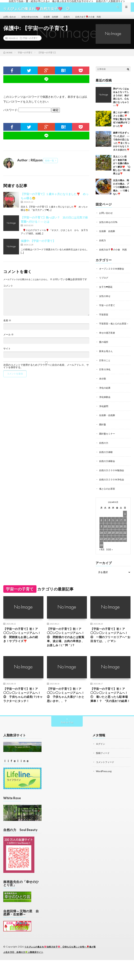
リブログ (104, 283)
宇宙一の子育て (30, 44)
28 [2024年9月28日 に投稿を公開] (121, 545)
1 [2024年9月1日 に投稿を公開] (125, 520)
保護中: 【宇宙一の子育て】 (38, 247)
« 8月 (102, 555)
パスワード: (27, 116)
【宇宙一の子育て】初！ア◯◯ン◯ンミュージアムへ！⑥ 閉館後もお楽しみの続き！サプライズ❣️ (23, 642)
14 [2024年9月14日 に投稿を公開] (121, 532)
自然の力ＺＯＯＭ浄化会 (113, 485)
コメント (8, 292)
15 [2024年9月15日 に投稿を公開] (125, 532)
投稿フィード (103, 773)
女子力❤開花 (106, 292)
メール (8, 341)
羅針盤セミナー (108, 440)
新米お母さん (106, 359)
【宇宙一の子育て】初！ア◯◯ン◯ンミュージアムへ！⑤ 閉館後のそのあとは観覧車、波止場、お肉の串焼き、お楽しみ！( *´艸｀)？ (66, 647)
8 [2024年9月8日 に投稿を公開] (125, 526)
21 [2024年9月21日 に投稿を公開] (121, 538)
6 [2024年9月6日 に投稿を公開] (117, 526)
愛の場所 (104, 350)
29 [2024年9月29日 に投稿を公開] (125, 545)
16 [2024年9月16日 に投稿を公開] (101, 538)
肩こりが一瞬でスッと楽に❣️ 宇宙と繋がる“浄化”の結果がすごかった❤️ (122, 125)
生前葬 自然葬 (57, 20)
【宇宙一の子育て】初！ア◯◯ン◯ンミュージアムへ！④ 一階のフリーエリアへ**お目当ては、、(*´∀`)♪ (110, 644)
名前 (7, 327)
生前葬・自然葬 (108, 422)
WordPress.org (104, 791)
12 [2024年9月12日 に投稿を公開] (113, 532)
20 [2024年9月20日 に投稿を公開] (117, 538)
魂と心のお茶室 (108, 495)
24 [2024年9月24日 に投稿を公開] (105, 545)
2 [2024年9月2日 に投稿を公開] (101, 526)
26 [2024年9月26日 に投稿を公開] (113, 545)
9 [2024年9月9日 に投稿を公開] (101, 532)
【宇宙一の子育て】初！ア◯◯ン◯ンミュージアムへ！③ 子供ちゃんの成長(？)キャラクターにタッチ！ (23, 712)
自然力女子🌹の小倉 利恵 (98, 20)
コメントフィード (106, 782)
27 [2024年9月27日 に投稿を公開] (117, 545)
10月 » (110, 555)
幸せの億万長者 (108, 341)
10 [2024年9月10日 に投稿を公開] (105, 532)
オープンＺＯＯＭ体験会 (113, 274)
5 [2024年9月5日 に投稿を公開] (113, 526)
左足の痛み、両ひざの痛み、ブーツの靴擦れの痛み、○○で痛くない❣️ (121, 193)
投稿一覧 (50, 167)
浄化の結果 (105, 395)
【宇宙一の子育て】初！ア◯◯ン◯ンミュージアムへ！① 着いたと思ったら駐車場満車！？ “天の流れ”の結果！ (110, 712)
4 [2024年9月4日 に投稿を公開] (109, 526)
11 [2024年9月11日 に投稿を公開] (109, 532)
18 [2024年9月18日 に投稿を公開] (109, 538)
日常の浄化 (105, 377)
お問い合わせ (11, 20)
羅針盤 (103, 431)
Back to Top (67, 743)
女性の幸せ (105, 301)
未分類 (103, 386)
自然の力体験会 (108, 467)
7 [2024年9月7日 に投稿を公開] (121, 526)
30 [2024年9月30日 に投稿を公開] (101, 551)
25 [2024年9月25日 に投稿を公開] (109, 545)
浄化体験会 (105, 404)
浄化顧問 (104, 413)
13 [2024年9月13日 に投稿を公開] (117, 532)
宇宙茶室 (104, 319)
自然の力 (104, 449)
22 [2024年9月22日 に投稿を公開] (125, 538)
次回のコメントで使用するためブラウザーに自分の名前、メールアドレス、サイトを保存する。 (46, 372)
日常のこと (105, 368)
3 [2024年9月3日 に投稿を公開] (105, 526)
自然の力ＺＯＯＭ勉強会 (113, 476)
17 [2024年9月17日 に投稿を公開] (105, 538)
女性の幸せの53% (33, 20)
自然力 (75, 20)
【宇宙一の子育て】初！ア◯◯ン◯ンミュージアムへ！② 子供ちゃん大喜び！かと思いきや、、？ (66, 710)
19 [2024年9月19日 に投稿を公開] (113, 538)
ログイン (101, 764)
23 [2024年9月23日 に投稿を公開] (101, 545)
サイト (7, 355)
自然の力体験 (106, 458)
